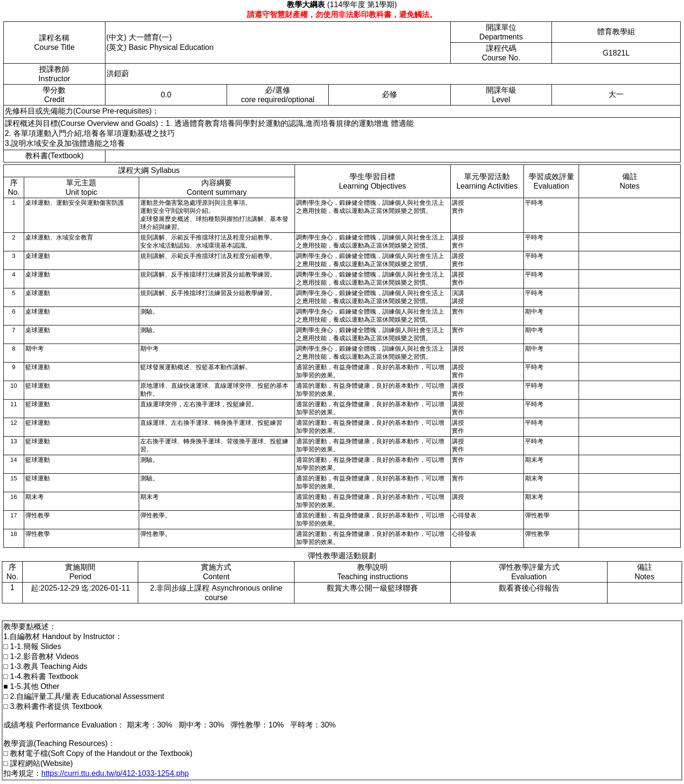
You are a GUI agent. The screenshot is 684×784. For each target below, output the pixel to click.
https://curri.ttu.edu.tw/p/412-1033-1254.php (115, 773)
